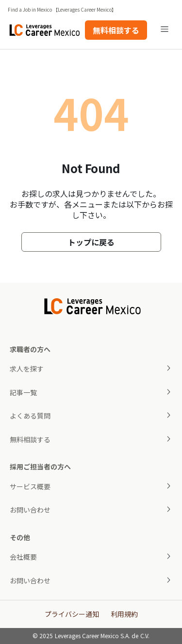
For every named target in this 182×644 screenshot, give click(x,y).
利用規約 (124, 614)
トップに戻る (91, 242)
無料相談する (116, 30)
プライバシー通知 (72, 614)
